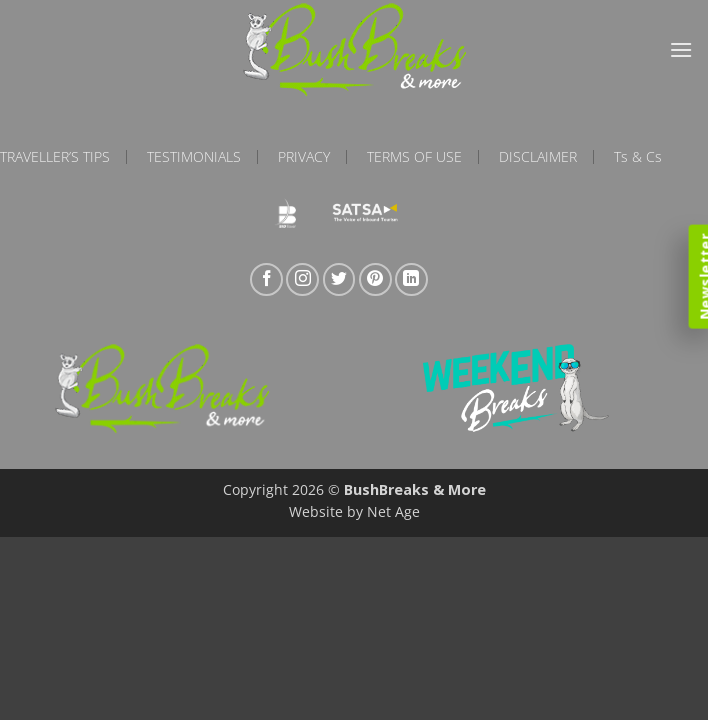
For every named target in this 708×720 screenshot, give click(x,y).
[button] (681, 49)
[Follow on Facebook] (266, 279)
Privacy (304, 157)
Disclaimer (538, 157)
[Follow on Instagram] (302, 279)
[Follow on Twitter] (339, 279)
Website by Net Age (354, 511)
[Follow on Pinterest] (375, 279)
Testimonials (194, 157)
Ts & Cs (638, 157)
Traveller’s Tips (55, 157)
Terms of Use (414, 157)
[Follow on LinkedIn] (411, 279)
